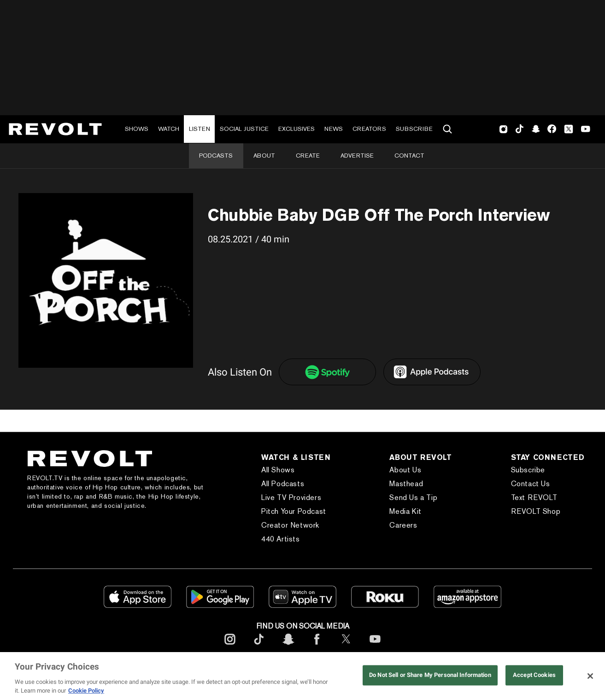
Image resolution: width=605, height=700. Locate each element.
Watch (169, 129)
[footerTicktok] (259, 646)
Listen (200, 129)
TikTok (520, 129)
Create (308, 156)
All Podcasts (283, 484)
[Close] (590, 676)
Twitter (569, 129)
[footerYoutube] (375, 646)
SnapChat (536, 129)
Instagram (504, 129)
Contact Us (531, 484)
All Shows (278, 470)
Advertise (357, 156)
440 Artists (281, 539)
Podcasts (216, 156)
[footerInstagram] (230, 646)
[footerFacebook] (317, 646)
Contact (409, 156)
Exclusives (297, 129)
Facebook (552, 129)
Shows (137, 129)
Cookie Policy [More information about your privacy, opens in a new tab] (86, 691)
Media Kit (405, 511)
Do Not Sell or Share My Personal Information (430, 675)
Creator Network (290, 525)
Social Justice (244, 129)
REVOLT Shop (536, 511)
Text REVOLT (534, 497)
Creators (369, 129)
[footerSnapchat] (288, 646)
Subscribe (414, 129)
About (264, 156)
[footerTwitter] (346, 646)
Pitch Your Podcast (294, 511)
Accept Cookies (534, 675)
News (334, 129)
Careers (403, 525)
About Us (405, 470)
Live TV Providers (291, 497)
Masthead (406, 484)
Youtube (586, 130)
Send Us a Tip (413, 497)
